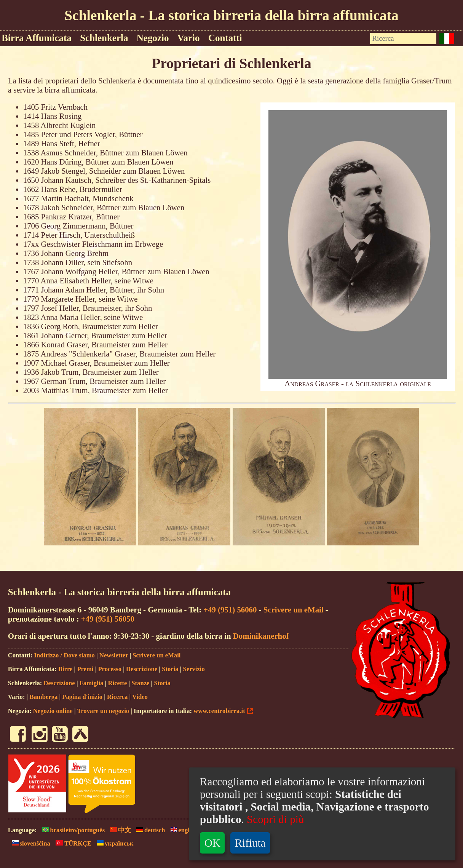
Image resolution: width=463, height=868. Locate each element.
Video (140, 697)
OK (212, 843)
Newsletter (114, 655)
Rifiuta (250, 843)
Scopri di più (275, 819)
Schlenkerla (104, 38)
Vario (189, 38)
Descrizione (142, 669)
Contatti (225, 38)
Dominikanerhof (261, 636)
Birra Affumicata (37, 38)
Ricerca (117, 697)
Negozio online (53, 711)
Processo (110, 669)
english (182, 830)
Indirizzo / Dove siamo (65, 655)
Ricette (118, 683)
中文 (119, 830)
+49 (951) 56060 (230, 610)
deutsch (149, 830)
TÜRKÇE (72, 843)
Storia (170, 669)
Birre (65, 669)
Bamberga (43, 697)
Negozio (153, 38)
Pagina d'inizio (82, 697)
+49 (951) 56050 (108, 619)
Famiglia (92, 683)
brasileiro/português (72, 830)
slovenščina (29, 843)
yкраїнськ (113, 843)
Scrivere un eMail (294, 610)
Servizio (194, 669)
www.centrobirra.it (219, 711)
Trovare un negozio (103, 711)
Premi (85, 669)
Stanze (140, 683)
